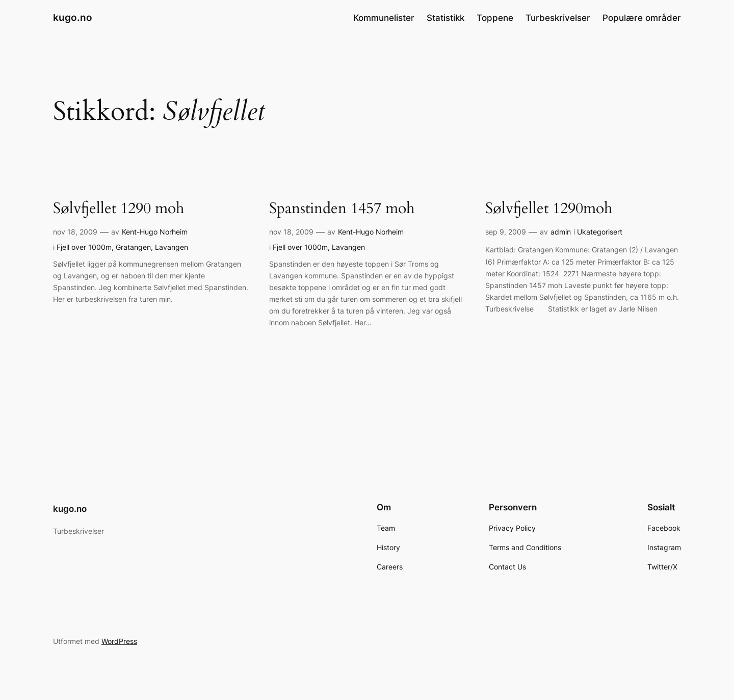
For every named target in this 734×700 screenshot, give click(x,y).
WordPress (119, 641)
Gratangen (133, 247)
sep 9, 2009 (506, 232)
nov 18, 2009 (75, 232)
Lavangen (172, 247)
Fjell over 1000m (84, 247)
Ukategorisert (600, 232)
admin (561, 232)
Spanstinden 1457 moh (342, 209)
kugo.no (73, 17)
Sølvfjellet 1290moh (549, 209)
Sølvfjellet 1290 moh (119, 209)
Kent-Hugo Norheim (155, 232)
